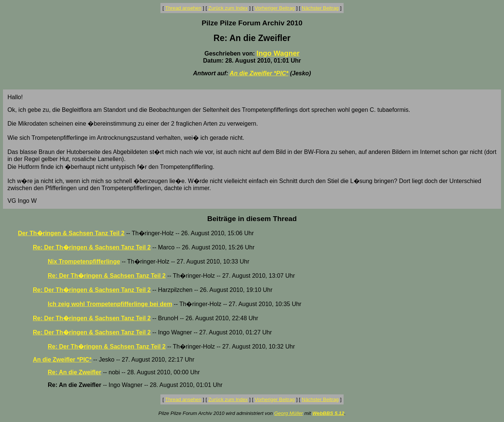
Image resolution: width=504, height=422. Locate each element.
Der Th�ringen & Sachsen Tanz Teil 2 (71, 233)
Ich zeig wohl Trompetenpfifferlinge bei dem (110, 304)
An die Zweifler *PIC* (259, 73)
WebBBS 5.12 (328, 413)
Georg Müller (289, 413)
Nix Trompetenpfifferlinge (84, 262)
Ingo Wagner (278, 53)
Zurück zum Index (228, 8)
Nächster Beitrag (320, 8)
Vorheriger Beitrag (275, 8)
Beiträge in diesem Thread (252, 219)
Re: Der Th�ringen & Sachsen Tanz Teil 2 (92, 247)
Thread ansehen (183, 8)
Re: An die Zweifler (74, 372)
